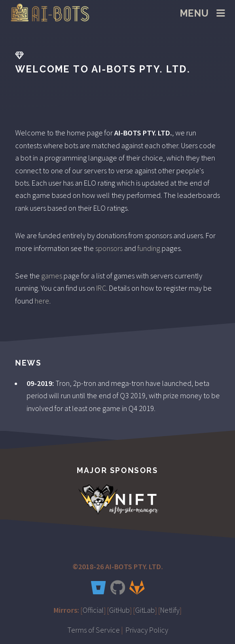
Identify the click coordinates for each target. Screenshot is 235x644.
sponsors (109, 248)
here (42, 301)
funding (149, 248)
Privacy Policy (147, 630)
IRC (101, 288)
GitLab (145, 610)
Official (93, 610)
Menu (195, 13)
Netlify (170, 610)
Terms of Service (94, 630)
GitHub (119, 610)
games (52, 276)
